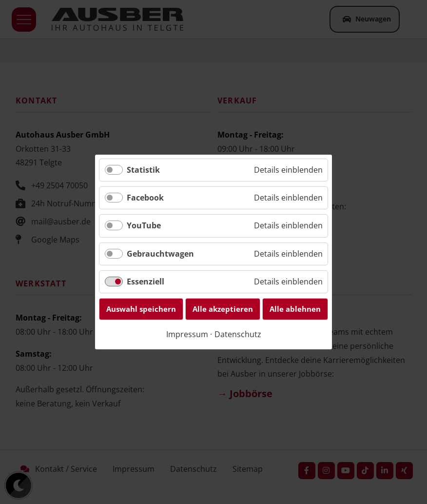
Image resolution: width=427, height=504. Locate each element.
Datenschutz (238, 334)
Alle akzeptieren (223, 309)
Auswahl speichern (141, 309)
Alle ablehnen (295, 309)
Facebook (145, 198)
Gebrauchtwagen (160, 254)
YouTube (144, 226)
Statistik (143, 170)
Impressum (187, 334)
